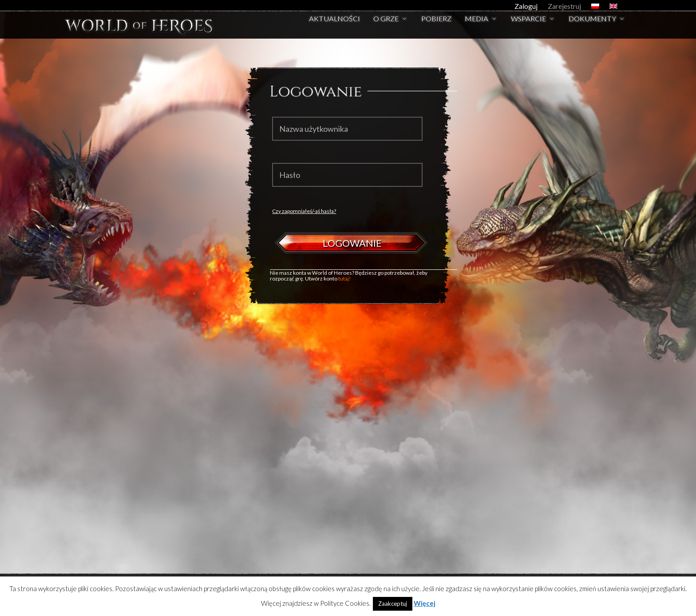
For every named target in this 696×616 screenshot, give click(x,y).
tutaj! (345, 278)
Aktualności (334, 30)
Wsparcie (528, 30)
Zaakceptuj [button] (393, 604)
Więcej (425, 603)
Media (477, 30)
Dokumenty (592, 30)
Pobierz (436, 30)
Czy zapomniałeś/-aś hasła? (304, 211)
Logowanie (352, 243)
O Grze (386, 30)
